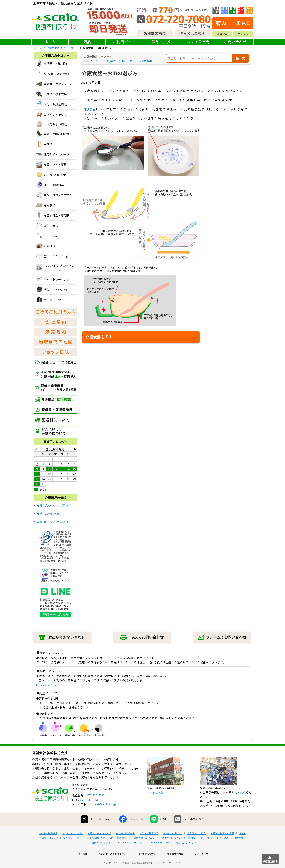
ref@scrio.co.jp (106, 816)
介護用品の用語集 (48, 514)
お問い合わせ (235, 42)
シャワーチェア (93, 61)
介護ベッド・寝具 (72, 850)
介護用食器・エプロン (143, 850)
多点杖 (111, 61)
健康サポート (241, 850)
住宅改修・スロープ (48, 850)
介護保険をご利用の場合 (53, 522)
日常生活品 (223, 850)
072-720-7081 (89, 812)
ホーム (50, 42)
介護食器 (90, 109)
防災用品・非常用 (184, 854)
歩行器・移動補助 (48, 845)
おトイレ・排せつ (173, 845)
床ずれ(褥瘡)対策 (96, 850)
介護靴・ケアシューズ (99, 845)
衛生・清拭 (206, 850)
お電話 (242, 804)
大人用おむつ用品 (196, 845)
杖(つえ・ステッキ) (73, 845)
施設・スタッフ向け (102, 854)
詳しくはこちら (46, 685)
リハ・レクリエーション (131, 854)
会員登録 (222, 34)
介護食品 (164, 850)
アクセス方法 (155, 805)
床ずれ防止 (146, 61)
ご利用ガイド (124, 42)
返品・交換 (161, 42)
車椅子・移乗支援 (125, 845)
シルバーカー (127, 61)
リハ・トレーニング (159, 854)
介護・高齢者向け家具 (222, 845)
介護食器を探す (99, 337)
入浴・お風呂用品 (149, 845)
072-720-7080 (96, 807)
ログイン (243, 34)
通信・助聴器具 (118, 850)
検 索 (241, 58)
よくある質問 (198, 42)
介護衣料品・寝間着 (185, 850)
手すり (243, 845)
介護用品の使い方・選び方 (54, 505)
